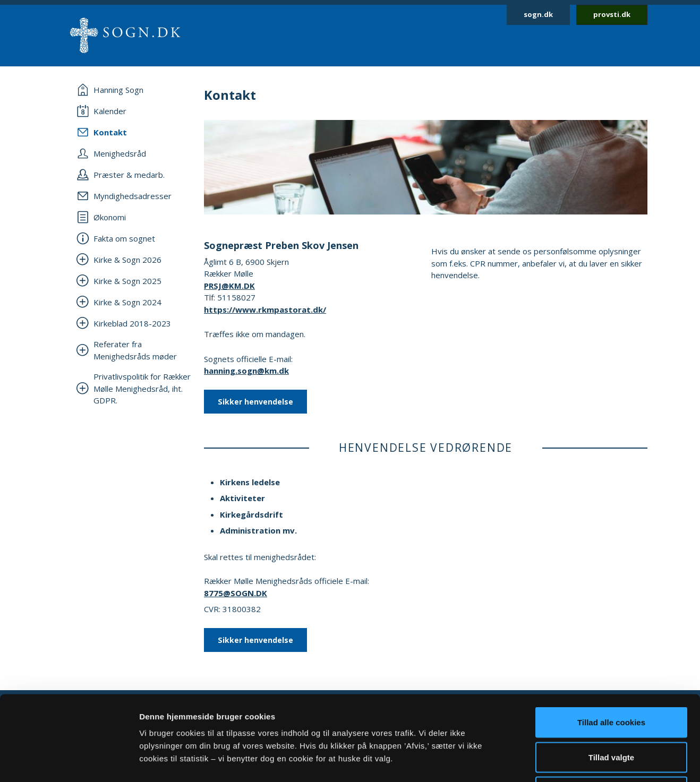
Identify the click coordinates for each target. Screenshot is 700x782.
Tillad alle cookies (611, 643)
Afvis (612, 712)
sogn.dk (538, 14)
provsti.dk (612, 14)
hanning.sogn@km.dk (246, 371)
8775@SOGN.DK (236, 593)
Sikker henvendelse (255, 402)
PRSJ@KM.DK (229, 286)
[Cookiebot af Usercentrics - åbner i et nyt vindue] (69, 761)
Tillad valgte (611, 678)
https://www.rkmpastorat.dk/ (265, 310)
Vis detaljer (552, 761)
